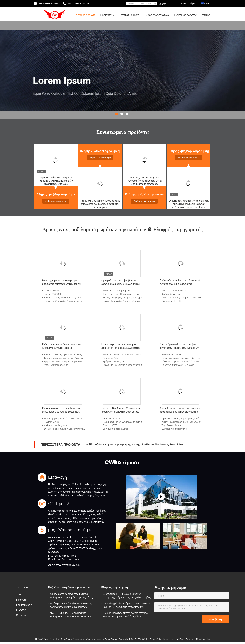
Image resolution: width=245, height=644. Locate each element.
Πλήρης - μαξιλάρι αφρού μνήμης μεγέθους (65, 194)
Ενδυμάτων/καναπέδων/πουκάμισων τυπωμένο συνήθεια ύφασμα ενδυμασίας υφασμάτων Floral (189, 204)
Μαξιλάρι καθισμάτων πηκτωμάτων (69, 587)
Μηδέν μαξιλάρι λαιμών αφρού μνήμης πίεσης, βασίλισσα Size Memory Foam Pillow (134, 444)
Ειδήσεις (21, 610)
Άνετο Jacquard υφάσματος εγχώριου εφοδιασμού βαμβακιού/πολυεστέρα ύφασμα (180, 410)
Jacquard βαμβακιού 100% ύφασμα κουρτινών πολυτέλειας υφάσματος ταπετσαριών (120, 410)
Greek (208, 4)
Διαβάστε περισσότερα (56, 201)
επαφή (206, 15)
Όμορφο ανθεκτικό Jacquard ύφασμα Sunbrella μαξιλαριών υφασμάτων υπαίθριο (56, 181)
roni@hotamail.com (48, 4)
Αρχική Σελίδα (85, 15)
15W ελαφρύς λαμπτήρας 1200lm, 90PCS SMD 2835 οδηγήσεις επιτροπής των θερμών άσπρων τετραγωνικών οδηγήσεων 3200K (126, 606)
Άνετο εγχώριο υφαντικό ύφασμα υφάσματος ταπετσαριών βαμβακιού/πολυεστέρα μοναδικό (62, 282)
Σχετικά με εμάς (129, 15)
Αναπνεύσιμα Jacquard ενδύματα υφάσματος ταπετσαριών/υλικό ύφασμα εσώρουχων (122, 346)
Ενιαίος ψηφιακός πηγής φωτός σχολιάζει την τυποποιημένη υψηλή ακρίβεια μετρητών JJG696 (126, 615)
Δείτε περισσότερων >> (64, 565)
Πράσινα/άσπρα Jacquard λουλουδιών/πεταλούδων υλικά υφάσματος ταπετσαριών (145, 181)
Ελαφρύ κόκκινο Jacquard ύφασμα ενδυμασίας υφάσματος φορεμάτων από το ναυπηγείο (61, 410)
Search (162, 4)
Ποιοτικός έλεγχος (185, 15)
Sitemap (21, 615)
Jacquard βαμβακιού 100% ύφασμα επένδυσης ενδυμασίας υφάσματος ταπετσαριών (100, 204)
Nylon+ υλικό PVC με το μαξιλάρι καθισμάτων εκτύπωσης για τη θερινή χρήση (71, 615)
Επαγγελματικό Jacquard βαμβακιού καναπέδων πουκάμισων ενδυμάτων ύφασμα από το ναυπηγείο (180, 346)
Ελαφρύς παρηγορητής (115, 587)
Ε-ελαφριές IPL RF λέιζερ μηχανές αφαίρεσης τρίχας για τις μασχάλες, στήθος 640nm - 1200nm (127, 596)
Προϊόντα (106, 15)
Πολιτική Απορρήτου (45, 639)
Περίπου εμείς (24, 605)
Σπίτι (19, 595)
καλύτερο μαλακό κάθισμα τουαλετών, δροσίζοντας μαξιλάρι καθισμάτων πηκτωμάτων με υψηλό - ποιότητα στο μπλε (71, 606)
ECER (122, 642)
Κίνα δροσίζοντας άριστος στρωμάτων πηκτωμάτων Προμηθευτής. (87, 639)
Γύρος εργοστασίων (157, 15)
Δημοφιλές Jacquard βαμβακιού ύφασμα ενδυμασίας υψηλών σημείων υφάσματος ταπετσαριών (121, 282)
